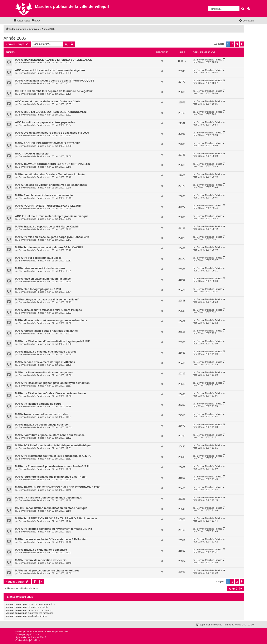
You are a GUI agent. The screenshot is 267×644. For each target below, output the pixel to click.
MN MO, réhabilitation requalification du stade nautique (51, 508)
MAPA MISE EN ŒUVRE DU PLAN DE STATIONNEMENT (51, 112)
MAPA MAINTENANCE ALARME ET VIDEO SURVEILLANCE (54, 60)
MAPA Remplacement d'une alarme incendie (44, 195)
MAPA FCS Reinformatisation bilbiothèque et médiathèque (53, 445)
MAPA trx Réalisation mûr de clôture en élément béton (50, 393)
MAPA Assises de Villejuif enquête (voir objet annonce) (51, 185)
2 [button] (232, 44)
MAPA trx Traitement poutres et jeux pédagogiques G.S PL (53, 456)
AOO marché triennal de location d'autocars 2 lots (48, 101)
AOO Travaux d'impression (33, 154)
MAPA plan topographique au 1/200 (38, 289)
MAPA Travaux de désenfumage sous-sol (42, 425)
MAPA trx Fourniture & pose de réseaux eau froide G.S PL (53, 466)
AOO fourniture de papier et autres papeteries (45, 122)
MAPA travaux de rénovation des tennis (41, 560)
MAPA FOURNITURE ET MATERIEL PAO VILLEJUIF (48, 206)
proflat (24, 637)
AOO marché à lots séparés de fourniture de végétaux (50, 70)
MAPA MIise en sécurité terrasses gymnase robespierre (51, 320)
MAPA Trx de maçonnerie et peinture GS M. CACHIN (49, 247)
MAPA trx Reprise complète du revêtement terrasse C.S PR (53, 529)
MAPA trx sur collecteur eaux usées (38, 258)
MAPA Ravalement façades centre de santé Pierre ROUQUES (55, 81)
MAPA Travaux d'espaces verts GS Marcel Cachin (47, 227)
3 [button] (237, 44)
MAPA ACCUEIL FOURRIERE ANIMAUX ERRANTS (48, 143)
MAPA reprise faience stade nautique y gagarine (46, 331)
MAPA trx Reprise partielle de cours (38, 404)
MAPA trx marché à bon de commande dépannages (48, 498)
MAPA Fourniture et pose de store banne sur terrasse (50, 435)
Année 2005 (15, 38)
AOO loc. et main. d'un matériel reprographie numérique (52, 216)
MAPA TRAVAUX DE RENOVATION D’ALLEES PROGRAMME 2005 (58, 487)
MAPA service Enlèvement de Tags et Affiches (45, 362)
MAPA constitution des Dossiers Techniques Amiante (50, 174)
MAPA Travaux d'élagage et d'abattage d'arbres (46, 352)
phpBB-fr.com (32, 635)
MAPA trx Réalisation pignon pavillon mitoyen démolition (52, 383)
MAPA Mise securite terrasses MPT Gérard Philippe (48, 310)
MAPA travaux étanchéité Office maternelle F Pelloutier (51, 539)
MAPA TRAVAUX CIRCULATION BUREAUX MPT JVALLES (52, 164)
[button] (242, 44)
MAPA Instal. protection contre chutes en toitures (47, 571)
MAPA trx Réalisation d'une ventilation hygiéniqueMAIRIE (52, 341)
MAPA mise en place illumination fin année (43, 279)
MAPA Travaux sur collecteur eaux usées (42, 414)
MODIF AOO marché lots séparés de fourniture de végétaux (54, 91)
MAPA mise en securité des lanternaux (40, 268)
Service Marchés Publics (31, 63)
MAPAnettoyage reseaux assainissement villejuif (47, 299)
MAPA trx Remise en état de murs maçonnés (44, 372)
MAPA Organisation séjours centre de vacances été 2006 (52, 133)
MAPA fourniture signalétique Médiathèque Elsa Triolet (51, 477)
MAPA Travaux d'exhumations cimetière (41, 550)
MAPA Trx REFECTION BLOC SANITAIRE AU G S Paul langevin (56, 518)
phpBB (33, 632)
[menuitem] (36, 21)
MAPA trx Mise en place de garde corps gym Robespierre (52, 237)
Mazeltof (37, 637)
